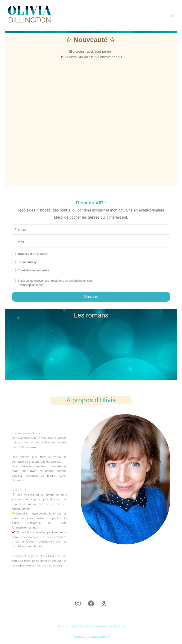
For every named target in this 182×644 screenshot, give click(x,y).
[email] (91, 242)
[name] (91, 230)
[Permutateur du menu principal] (173, 15)
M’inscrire (91, 297)
